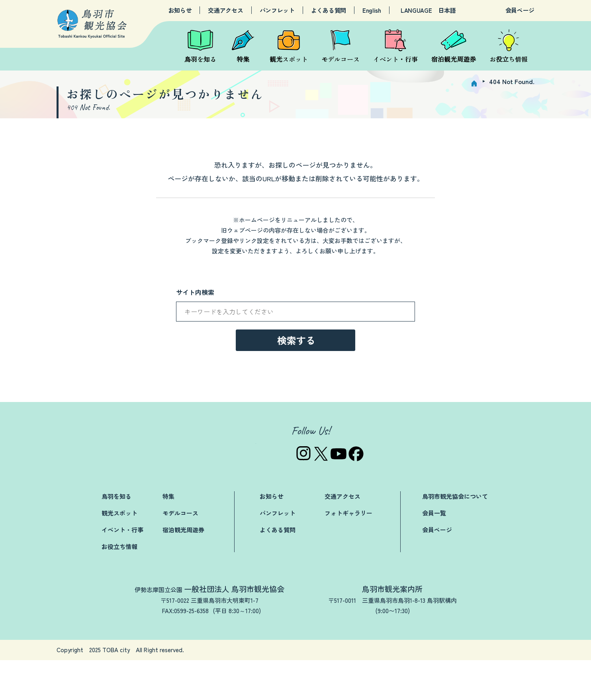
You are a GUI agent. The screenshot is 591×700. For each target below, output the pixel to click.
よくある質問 (329, 10)
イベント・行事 (122, 570)
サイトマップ (509, 690)
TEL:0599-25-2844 (375, 650)
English (372, 10)
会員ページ (520, 10)
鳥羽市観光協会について (455, 536)
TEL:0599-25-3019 (158, 650)
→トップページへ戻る (295, 396)
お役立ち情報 (119, 586)
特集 (168, 536)
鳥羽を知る (116, 536)
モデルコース (180, 553)
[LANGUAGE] (458, 10)
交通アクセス (225, 10)
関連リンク (387, 690)
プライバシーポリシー (447, 690)
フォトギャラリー (348, 553)
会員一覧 (434, 553)
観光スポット (119, 553)
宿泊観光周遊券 (183, 570)
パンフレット (277, 10)
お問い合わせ (340, 690)
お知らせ (180, 10)
